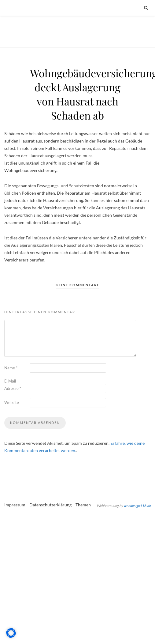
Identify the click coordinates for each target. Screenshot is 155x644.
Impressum (15, 505)
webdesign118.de (137, 506)
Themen (83, 505)
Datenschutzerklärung (50, 505)
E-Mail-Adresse (13, 385)
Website (12, 402)
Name (11, 368)
